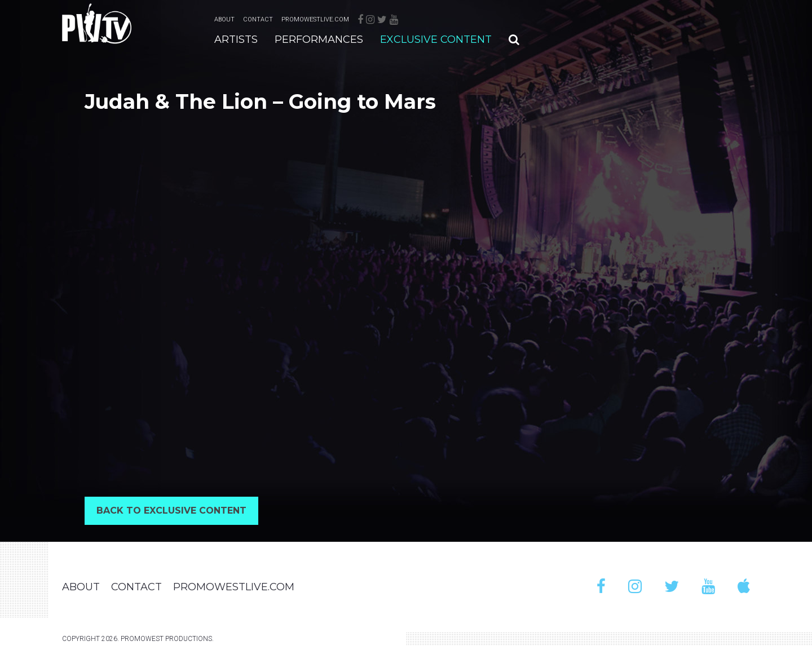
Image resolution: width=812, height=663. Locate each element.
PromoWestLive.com (315, 19)
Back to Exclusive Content (171, 510)
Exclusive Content (436, 39)
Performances (319, 39)
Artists (236, 39)
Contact (258, 19)
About (224, 19)
